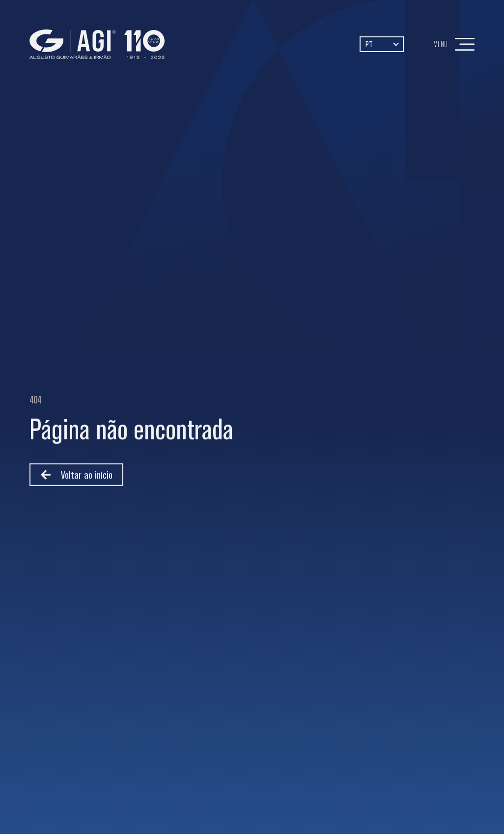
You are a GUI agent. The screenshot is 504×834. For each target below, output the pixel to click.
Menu (440, 44)
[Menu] (465, 44)
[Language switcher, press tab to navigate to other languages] (382, 44)
